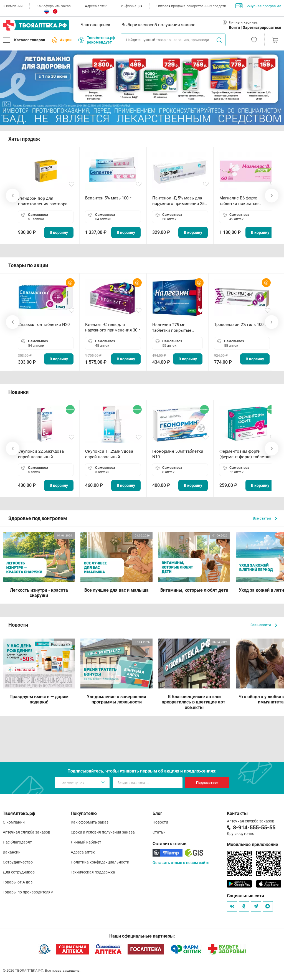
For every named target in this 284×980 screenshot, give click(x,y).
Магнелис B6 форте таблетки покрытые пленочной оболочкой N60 (246, 201)
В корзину (59, 232)
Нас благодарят (17, 842)
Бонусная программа (258, 6)
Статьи (159, 832)
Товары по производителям (28, 892)
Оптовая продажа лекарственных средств (191, 6)
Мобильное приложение (253, 844)
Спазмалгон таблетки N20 (44, 325)
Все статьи (265, 518)
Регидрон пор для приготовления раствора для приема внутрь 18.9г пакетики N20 (43, 201)
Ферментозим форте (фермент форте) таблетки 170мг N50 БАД (245, 454)
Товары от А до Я (18, 882)
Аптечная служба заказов (26, 832)
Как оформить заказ (54, 6)
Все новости (264, 625)
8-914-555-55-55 (254, 827)
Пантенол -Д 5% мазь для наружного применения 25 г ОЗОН (180, 201)
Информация (132, 6)
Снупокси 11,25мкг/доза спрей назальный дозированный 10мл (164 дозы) (110, 454)
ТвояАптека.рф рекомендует (97, 40)
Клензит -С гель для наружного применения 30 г (113, 327)
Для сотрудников (19, 872)
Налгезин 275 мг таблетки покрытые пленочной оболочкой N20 (175, 328)
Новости (160, 822)
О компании (13, 6)
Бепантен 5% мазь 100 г (108, 198)
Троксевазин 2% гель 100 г (240, 325)
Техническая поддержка (93, 872)
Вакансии (12, 852)
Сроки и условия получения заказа (103, 832)
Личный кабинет (86, 842)
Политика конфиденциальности (100, 862)
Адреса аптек (96, 6)
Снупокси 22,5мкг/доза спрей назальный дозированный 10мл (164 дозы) (43, 454)
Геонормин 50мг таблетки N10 (178, 454)
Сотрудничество (18, 862)
